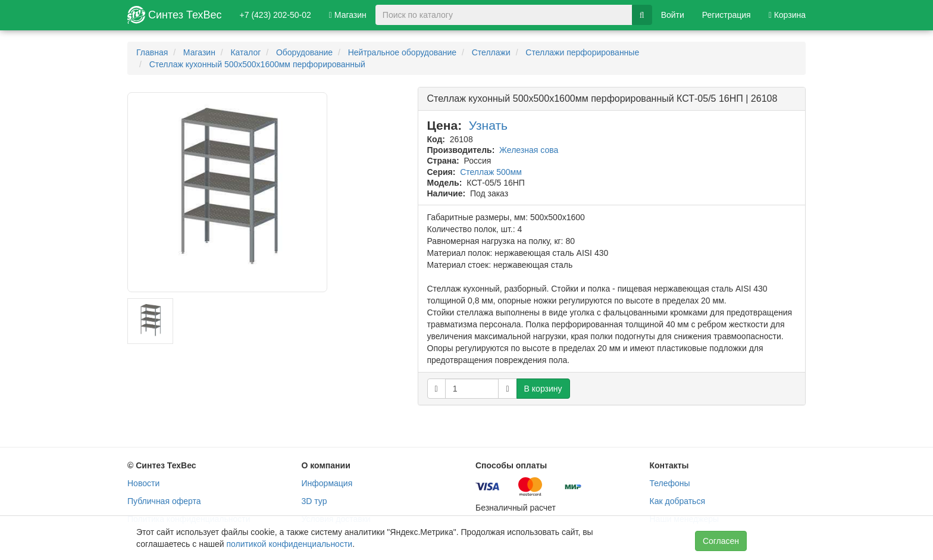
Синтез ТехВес (175, 15)
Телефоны (670, 483)
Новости (143, 483)
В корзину (543, 389)
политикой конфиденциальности (289, 544)
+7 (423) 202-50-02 (275, 15)
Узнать (488, 125)
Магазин (348, 15)
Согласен (721, 541)
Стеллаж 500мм (491, 172)
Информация (327, 483)
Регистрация (727, 15)
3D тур (314, 501)
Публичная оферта (164, 501)
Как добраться (677, 501)
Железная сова (529, 150)
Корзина (787, 15)
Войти (673, 15)
